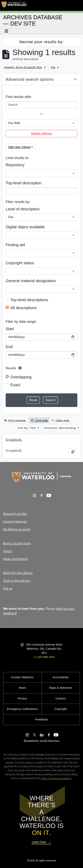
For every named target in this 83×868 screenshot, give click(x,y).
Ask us (8, 588)
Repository (15, 165)
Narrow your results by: (41, 42)
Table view (60, 420)
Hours (8, 551)
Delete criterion (42, 133)
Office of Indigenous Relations (56, 778)
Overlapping (21, 377)
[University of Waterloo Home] (14, 5)
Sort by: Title (27, 428)
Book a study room (17, 543)
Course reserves (15, 521)
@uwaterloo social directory (41, 741)
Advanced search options (30, 79)
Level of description (23, 209)
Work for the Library (18, 573)
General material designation (31, 281)
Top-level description (24, 183)
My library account (17, 529)
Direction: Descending (60, 428)
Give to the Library (17, 581)
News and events (16, 559)
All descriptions (24, 308)
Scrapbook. (14, 440)
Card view (39, 420)
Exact (15, 385)
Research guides (15, 514)
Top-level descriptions (29, 300)
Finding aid (15, 245)
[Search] (41, 105)
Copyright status (20, 263)
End (9, 347)
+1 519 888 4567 (44, 657)
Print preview (15, 420)
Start (10, 329)
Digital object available (25, 227)
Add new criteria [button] (19, 147)
